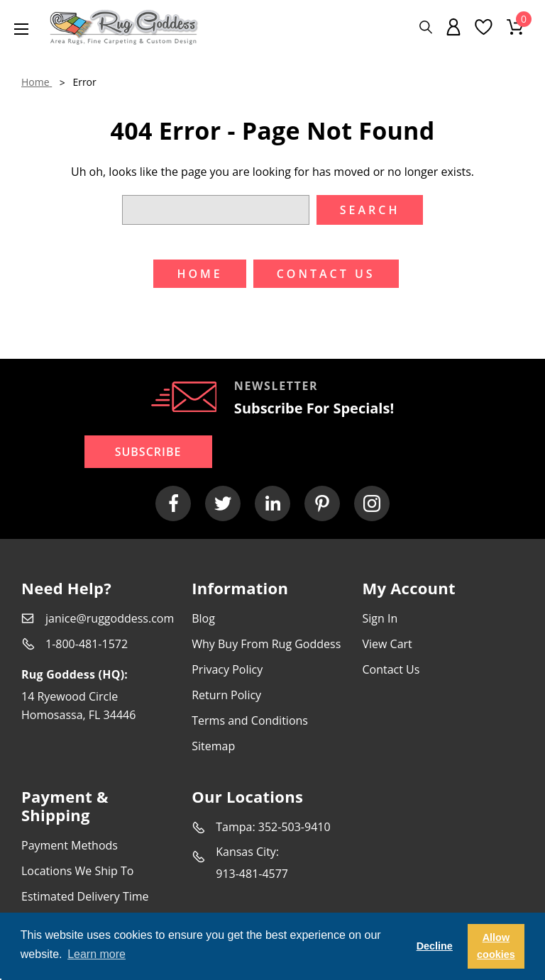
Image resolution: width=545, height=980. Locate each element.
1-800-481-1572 (87, 644)
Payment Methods (70, 845)
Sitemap (213, 746)
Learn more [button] (97, 954)
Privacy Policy (227, 669)
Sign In (380, 618)
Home (199, 274)
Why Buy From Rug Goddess (266, 644)
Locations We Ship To (77, 871)
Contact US (326, 274)
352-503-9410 (294, 827)
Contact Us (391, 669)
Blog (203, 618)
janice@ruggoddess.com (110, 618)
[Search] (426, 27)
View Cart (387, 644)
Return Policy (226, 695)
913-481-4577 (252, 874)
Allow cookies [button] (496, 946)
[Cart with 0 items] (515, 27)
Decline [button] (435, 946)
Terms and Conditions (250, 720)
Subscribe (148, 452)
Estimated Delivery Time (85, 896)
